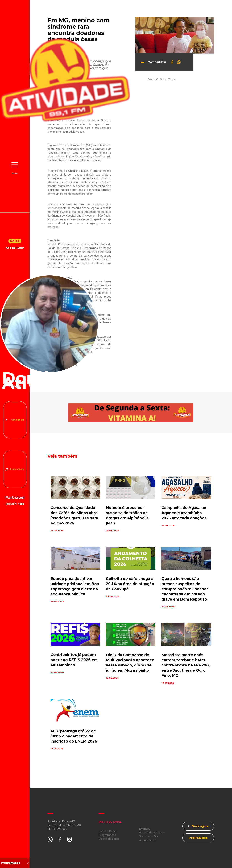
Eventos (145, 829)
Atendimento (148, 840)
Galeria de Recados (152, 833)
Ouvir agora (18, 420)
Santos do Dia (149, 836)
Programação (107, 835)
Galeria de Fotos (109, 839)
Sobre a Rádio (108, 831)
